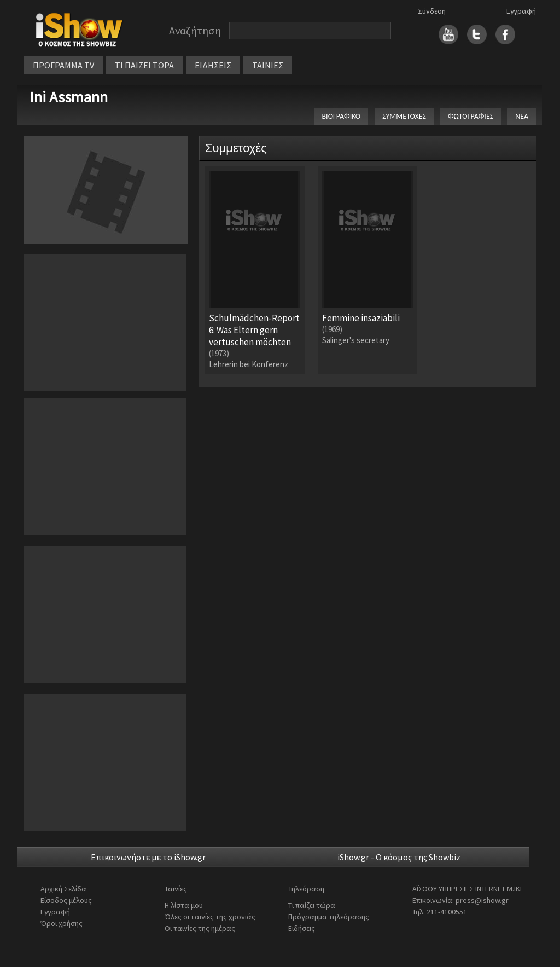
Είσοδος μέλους (66, 900)
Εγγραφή (521, 11)
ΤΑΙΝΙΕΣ (268, 65)
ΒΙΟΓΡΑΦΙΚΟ (341, 116)
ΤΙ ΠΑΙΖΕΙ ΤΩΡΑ (144, 65)
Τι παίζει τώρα (312, 905)
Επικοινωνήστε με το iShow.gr (148, 857)
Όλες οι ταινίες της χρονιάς (210, 917)
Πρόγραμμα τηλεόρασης (329, 917)
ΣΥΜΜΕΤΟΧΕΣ (404, 116)
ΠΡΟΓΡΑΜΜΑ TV (63, 65)
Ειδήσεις (302, 928)
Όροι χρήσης (62, 923)
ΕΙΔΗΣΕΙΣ (213, 65)
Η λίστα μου (184, 905)
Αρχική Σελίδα (63, 889)
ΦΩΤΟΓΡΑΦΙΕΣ (471, 116)
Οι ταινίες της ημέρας (200, 928)
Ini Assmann (69, 97)
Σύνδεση (432, 11)
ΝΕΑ (522, 116)
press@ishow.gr (482, 900)
